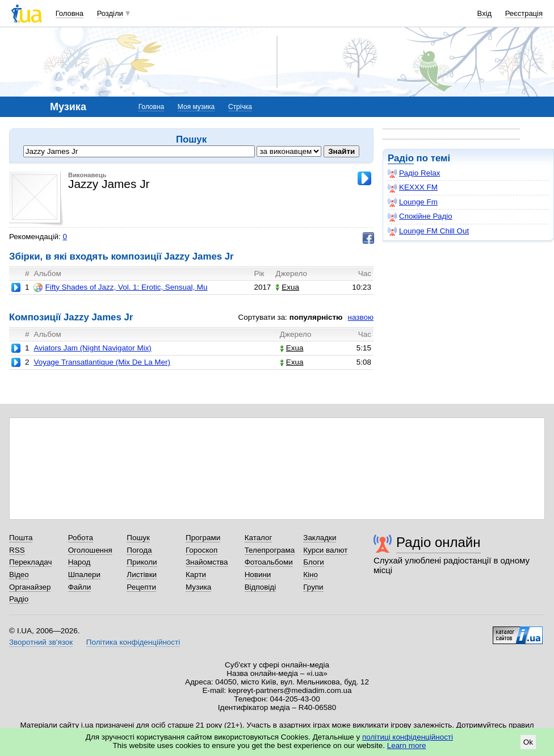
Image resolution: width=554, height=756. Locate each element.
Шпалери (84, 575)
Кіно (310, 575)
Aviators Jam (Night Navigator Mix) (92, 348)
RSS (17, 550)
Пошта (21, 538)
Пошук (138, 538)
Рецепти (141, 587)
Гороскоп (202, 550)
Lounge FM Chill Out (428, 231)
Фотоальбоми (269, 562)
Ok (528, 742)
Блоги (314, 562)
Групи (313, 587)
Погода (139, 550)
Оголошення (90, 550)
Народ (79, 562)
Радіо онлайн (438, 542)
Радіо (401, 158)
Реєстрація (524, 13)
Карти (196, 575)
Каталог (259, 538)
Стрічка (240, 107)
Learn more (407, 745)
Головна (70, 13)
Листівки (142, 575)
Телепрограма (270, 550)
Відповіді (261, 587)
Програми (203, 538)
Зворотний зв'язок (41, 642)
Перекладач (30, 562)
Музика (198, 587)
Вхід (485, 13)
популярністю (316, 317)
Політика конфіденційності (133, 642)
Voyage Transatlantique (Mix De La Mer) (102, 362)
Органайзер (30, 587)
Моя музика (196, 107)
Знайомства (207, 562)
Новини (258, 575)
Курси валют (325, 550)
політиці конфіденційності (408, 737)
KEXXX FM (413, 187)
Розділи (110, 13)
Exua (287, 287)
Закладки (320, 538)
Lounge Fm (413, 202)
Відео (19, 575)
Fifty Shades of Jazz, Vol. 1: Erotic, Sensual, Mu (120, 287)
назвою (361, 317)
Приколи (142, 562)
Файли (80, 587)
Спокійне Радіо (420, 216)
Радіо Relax (414, 173)
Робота (81, 538)
